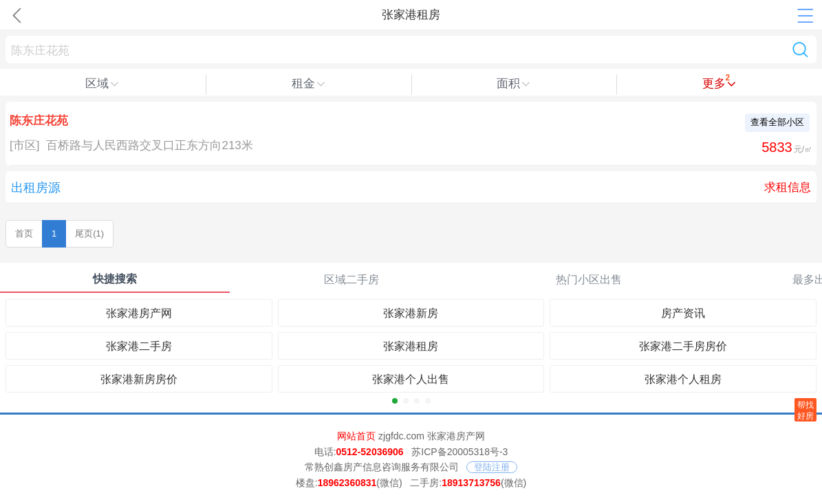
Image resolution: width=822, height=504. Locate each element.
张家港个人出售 (411, 379)
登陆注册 (492, 467)
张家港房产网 (139, 313)
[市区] (24, 145)
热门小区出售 (589, 280)
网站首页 (356, 436)
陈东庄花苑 (39, 121)
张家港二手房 (139, 346)
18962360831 (347, 483)
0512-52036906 (370, 452)
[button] (395, 401)
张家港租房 (411, 346)
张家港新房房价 (139, 379)
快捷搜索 (115, 279)
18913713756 (471, 483)
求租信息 (788, 187)
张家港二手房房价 (683, 346)
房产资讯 (683, 313)
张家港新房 (411, 313)
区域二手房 (351, 280)
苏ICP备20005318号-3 (459, 452)
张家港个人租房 (683, 379)
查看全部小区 (777, 122)
